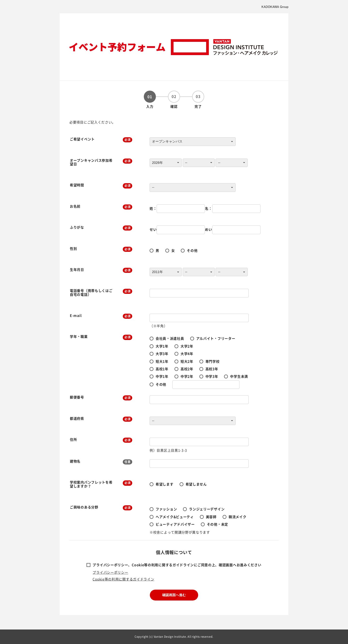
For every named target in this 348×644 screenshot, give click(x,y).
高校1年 (162, 369)
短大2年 (187, 361)
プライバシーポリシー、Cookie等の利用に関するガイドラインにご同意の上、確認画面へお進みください (177, 565)
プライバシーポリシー (110, 572)
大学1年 (162, 346)
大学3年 (162, 354)
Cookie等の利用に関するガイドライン (123, 579)
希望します (165, 484)
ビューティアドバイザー (175, 524)
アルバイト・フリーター (216, 338)
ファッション (166, 509)
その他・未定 (217, 524)
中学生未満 (239, 376)
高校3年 (212, 369)
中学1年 (162, 376)
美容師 (211, 517)
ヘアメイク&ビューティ (175, 517)
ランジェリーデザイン (207, 509)
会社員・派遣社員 (170, 338)
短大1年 (162, 361)
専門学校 (213, 361)
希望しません (196, 484)
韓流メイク (238, 517)
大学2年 (187, 346)
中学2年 (187, 376)
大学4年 (187, 354)
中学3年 (212, 376)
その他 (192, 250)
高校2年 (187, 369)
